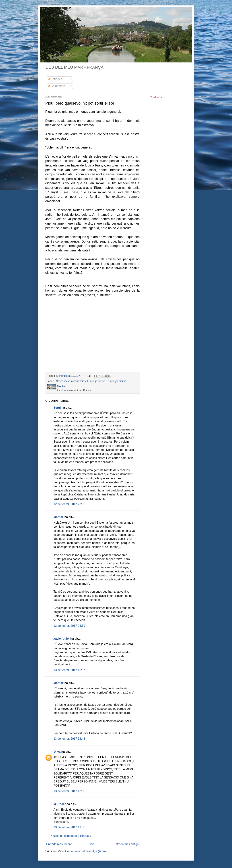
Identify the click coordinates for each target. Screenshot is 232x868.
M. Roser (60, 804)
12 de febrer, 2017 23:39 (69, 626)
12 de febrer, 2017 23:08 (69, 504)
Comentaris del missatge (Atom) (86, 851)
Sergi (57, 408)
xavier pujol (62, 639)
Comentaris (57, 86)
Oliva (57, 752)
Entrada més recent (59, 844)
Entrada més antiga (126, 844)
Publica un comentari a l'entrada (71, 836)
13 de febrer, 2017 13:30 (69, 791)
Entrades (55, 79)
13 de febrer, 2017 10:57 (69, 670)
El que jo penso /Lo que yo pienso (107, 381)
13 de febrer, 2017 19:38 (69, 827)
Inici (92, 844)
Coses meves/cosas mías (71, 381)
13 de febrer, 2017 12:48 (69, 739)
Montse (59, 517)
